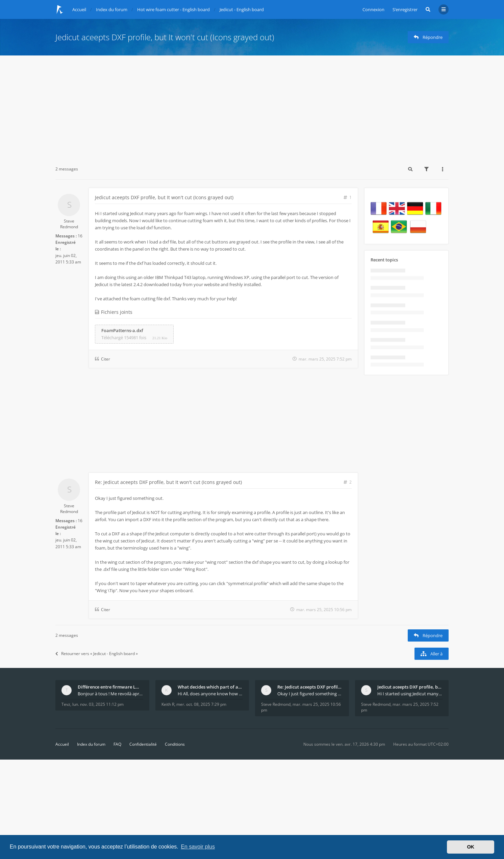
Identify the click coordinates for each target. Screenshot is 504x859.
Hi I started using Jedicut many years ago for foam (410, 694)
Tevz (66, 704)
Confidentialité (143, 744)
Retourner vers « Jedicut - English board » (97, 654)
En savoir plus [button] (198, 847)
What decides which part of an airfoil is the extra (210, 687)
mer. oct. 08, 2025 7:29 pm (201, 704)
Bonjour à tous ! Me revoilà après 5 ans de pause (110, 694)
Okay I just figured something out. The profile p (310, 694)
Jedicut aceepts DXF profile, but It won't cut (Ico (410, 687)
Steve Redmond (69, 224)
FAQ (117, 744)
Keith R (168, 704)
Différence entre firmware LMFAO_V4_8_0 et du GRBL (110, 687)
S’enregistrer (405, 9)
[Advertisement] (252, 106)
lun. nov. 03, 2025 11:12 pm (98, 704)
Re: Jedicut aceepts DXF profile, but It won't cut (310, 687)
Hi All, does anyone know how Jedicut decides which (210, 694)
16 (80, 236)
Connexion (373, 9)
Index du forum (91, 744)
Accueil (62, 744)
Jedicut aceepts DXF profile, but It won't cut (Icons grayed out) (165, 37)
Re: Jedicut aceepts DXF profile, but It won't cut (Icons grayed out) (168, 482)
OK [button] (471, 847)
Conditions (175, 744)
